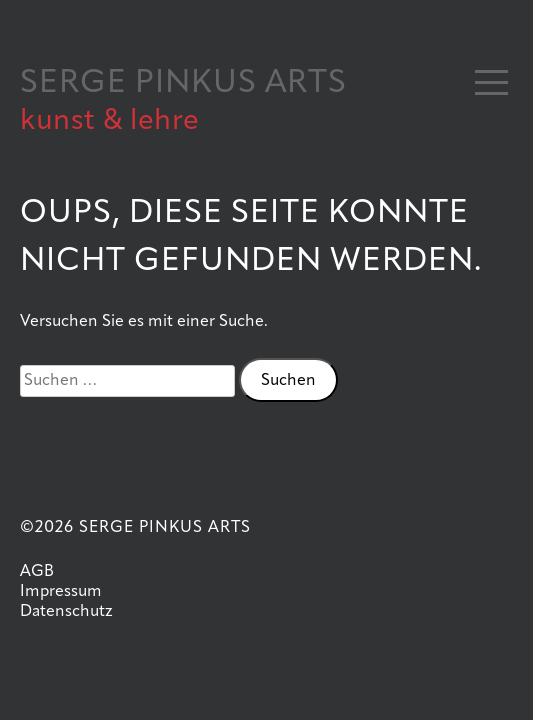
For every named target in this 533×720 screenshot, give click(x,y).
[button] (491, 82)
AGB (37, 572)
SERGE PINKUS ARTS (183, 84)
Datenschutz (66, 612)
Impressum (61, 592)
